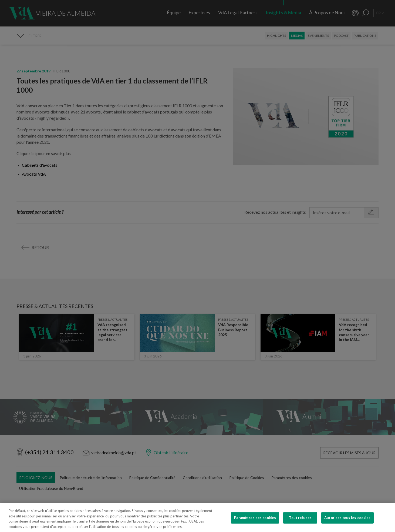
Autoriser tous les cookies (347, 526)
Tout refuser (300, 526)
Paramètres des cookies (255, 526)
